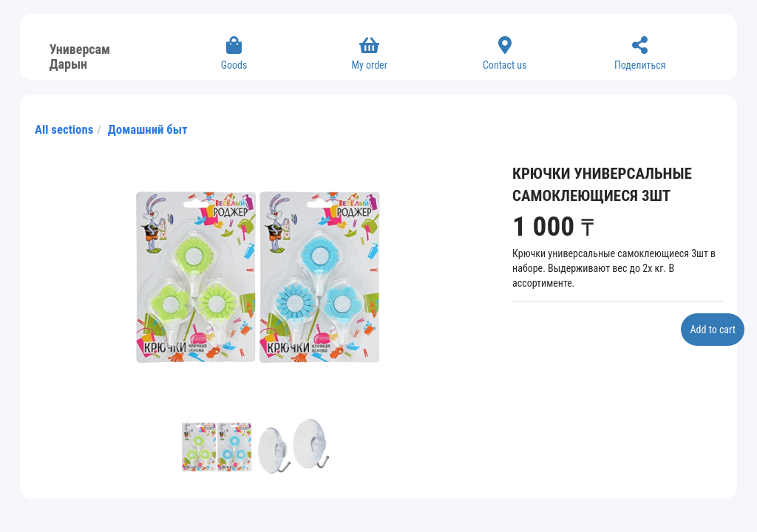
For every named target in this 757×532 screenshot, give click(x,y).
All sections (64, 129)
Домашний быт (148, 129)
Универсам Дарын (80, 55)
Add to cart (712, 330)
